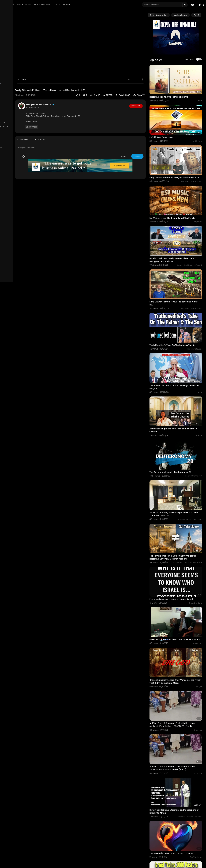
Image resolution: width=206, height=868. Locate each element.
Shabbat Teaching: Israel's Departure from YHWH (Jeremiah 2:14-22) (179, 472)
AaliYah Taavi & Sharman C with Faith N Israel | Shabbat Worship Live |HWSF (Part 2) (180, 704)
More (99, 4)
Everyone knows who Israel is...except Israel (179, 550)
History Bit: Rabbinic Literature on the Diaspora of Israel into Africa (176, 743)
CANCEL (133, 146)
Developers (30, 126)
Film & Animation (54, 4)
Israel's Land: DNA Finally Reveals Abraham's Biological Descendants (180, 243)
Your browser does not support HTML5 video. (98, 44)
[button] (201, 5)
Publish (146, 146)
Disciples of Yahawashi (68, 94)
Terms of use (12, 123)
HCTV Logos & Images (14, 136)
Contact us (18, 126)
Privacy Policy (26, 123)
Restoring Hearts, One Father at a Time (177, 92)
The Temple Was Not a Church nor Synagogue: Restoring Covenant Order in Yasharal (178, 513)
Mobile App (9, 140)
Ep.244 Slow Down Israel (170, 128)
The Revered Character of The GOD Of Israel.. (180, 780)
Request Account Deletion (15, 133)
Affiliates (7, 130)
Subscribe (144, 95)
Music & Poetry (75, 4)
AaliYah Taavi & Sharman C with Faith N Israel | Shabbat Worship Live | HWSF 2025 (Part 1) (179, 666)
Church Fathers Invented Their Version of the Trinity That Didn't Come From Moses (180, 626)
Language (20, 140)
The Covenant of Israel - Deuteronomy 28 (178, 435)
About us (8, 126)
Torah (89, 4)
